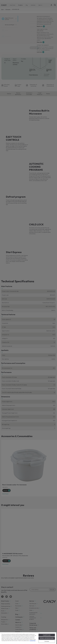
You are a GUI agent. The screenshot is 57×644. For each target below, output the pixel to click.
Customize (47, 641)
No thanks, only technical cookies (47, 638)
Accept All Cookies (47, 635)
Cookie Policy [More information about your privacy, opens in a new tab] (33, 641)
